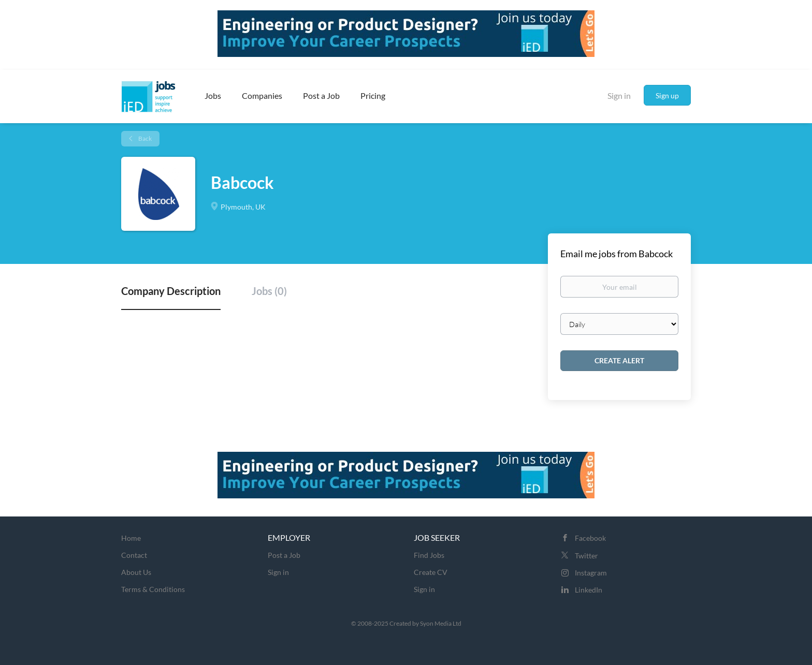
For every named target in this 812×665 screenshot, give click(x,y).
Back (144, 138)
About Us (136, 572)
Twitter (586, 556)
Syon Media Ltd (441, 623)
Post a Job (284, 555)
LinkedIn (589, 590)
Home (131, 538)
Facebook (590, 538)
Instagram (591, 573)
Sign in (619, 95)
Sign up (667, 95)
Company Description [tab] (171, 291)
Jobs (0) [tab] (269, 291)
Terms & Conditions (153, 589)
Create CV (431, 572)
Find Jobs (429, 555)
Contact (134, 555)
